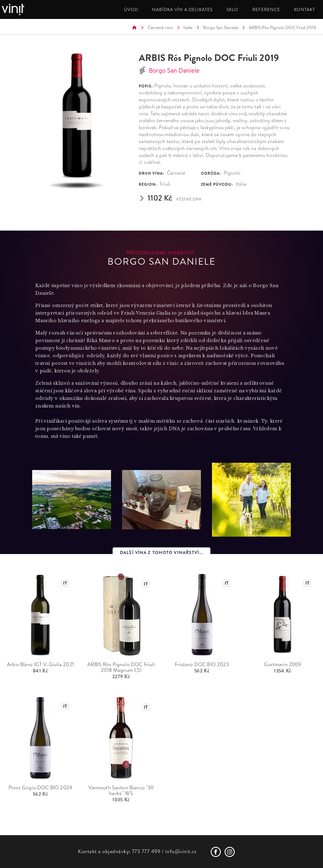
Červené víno (160, 27)
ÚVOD (131, 9)
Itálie (188, 27)
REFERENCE (266, 9)
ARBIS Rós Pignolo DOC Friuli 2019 (282, 27)
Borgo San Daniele (221, 27)
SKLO (232, 9)
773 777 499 (146, 851)
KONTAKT (305, 9)
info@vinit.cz (181, 851)
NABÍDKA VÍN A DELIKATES (182, 9)
